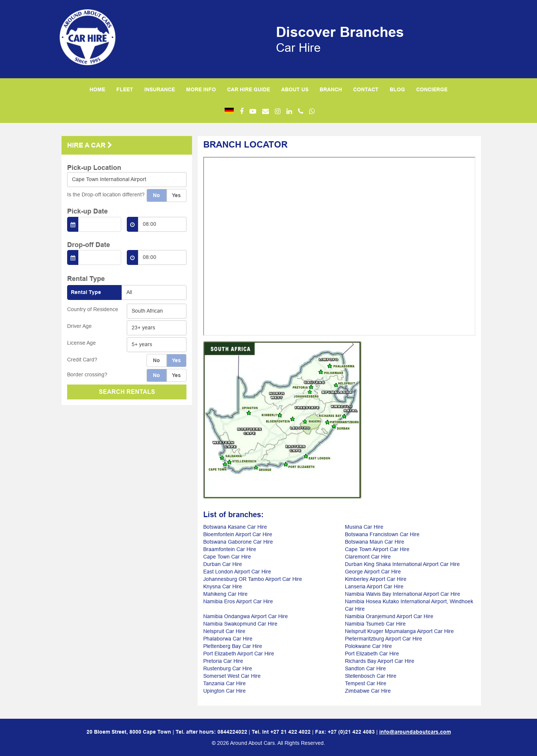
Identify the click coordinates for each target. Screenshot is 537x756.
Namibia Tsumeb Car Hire (375, 624)
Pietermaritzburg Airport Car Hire (384, 639)
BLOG (397, 89)
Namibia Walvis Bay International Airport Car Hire (403, 594)
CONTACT (366, 89)
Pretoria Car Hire (223, 661)
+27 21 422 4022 (291, 732)
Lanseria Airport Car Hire (374, 586)
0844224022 (232, 732)
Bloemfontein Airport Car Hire (238, 534)
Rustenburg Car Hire (228, 668)
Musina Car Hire (364, 527)
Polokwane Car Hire (368, 646)
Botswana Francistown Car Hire (382, 534)
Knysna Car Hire (223, 586)
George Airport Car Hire (373, 572)
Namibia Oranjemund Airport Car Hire (389, 616)
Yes (176, 195)
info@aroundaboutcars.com (415, 732)
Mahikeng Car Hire (225, 594)
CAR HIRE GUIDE (249, 89)
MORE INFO (201, 89)
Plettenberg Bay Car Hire (233, 646)
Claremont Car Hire (368, 557)
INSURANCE (160, 89)
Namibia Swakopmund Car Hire (240, 624)
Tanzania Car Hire (224, 683)
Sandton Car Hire (365, 668)
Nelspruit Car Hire (224, 631)
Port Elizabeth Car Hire (372, 654)
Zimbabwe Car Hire (368, 691)
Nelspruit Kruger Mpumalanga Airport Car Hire (399, 631)
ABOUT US (295, 89)
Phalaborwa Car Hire (228, 639)
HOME (97, 89)
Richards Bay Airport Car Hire (380, 661)
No (156, 195)
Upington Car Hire (224, 691)
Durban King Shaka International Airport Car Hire (402, 564)
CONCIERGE (432, 89)
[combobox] (127, 180)
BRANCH (331, 89)
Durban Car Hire (223, 564)
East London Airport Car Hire (237, 572)
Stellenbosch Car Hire (371, 676)
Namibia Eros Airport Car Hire (238, 601)
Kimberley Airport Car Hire (376, 579)
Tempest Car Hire (366, 683)
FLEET (125, 89)
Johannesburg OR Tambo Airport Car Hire (253, 579)
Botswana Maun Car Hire (375, 542)
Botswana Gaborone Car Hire (238, 542)
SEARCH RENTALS (127, 392)
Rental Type (86, 292)
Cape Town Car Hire (227, 557)
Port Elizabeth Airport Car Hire (239, 654)
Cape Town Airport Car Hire (377, 549)
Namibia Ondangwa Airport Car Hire (246, 616)
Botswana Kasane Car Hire (235, 527)
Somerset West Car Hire (232, 676)
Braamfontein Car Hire (230, 549)
